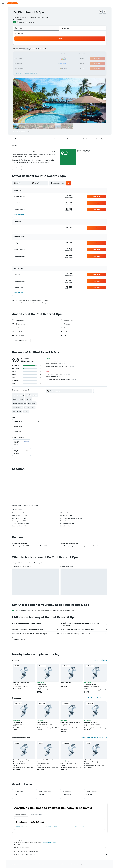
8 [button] (53, 50)
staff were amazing (18, 395)
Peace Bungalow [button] (66, 683)
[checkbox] (21, 443)
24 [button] (31, 63)
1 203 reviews (29, 22)
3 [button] (31, 50)
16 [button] (27, 59)
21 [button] (49, 59)
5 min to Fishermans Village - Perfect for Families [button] (22, 761)
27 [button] (44, 63)
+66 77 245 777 (18, 19)
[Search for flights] (3, 9)
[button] (3, 3)
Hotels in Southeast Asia (52, 864)
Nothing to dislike (54, 377)
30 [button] (27, 68)
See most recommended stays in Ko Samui (94, 737)
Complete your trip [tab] (21, 815)
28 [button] (49, 63)
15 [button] (53, 54)
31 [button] (31, 68)
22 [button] (53, 59)
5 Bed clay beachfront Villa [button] (21, 683)
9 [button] (27, 54)
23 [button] (27, 63)
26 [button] (40, 63)
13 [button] (44, 54)
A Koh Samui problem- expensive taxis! (60, 366)
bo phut (26, 411)
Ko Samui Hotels (65, 864)
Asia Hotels (29, 864)
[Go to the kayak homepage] (13, 3)
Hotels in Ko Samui (80, 826)
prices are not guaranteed (49, 842)
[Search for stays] (3, 12)
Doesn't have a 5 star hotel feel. (58, 374)
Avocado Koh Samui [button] (90, 722)
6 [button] (44, 50)
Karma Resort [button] (65, 762)
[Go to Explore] (3, 22)
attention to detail (30, 407)
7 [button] (49, 50)
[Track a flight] (3, 26)
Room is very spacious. (55, 364)
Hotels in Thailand (39, 864)
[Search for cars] (3, 16)
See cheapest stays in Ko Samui (98, 698)
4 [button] (36, 50)
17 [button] (31, 59)
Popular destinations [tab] (36, 815)
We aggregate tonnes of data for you (61, 851)
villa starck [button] (88, 760)
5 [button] (40, 50)
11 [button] (35, 54)
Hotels (23, 864)
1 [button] (53, 45)
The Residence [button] (41, 684)
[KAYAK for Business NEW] (3, 30)
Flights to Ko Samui (22, 826)
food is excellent (18, 407)
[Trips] (3, 35)
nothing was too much (19, 403)
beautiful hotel (17, 411)
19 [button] (40, 59)
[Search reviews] (70, 391)
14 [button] (49, 54)
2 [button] (27, 50)
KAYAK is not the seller (61, 848)
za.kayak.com (15, 864)
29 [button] (53, 63)
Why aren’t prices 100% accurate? (61, 854)
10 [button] (31, 54)
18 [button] (36, 59)
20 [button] (44, 59)
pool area (28, 399)
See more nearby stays (100, 660)
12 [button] (40, 54)
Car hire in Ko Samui (51, 826)
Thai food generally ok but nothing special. (61, 379)
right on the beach (18, 399)
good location (32, 403)
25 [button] (35, 63)
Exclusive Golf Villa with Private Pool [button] (46, 761)
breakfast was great (31, 395)
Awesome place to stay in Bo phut (59, 361)
